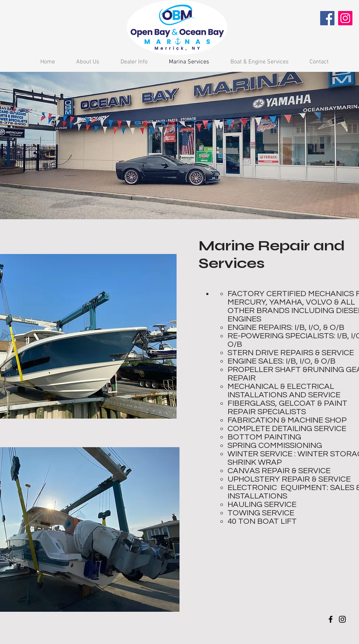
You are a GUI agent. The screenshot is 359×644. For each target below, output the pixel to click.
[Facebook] (327, 18)
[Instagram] (345, 18)
